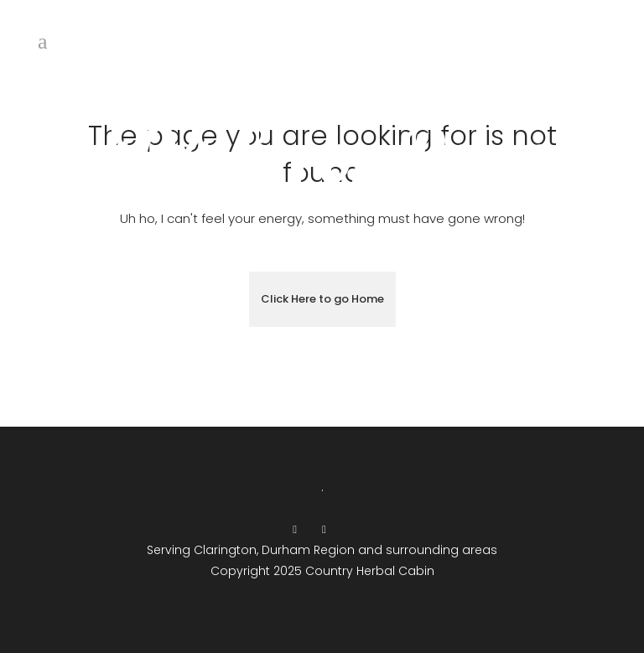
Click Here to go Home (322, 299)
